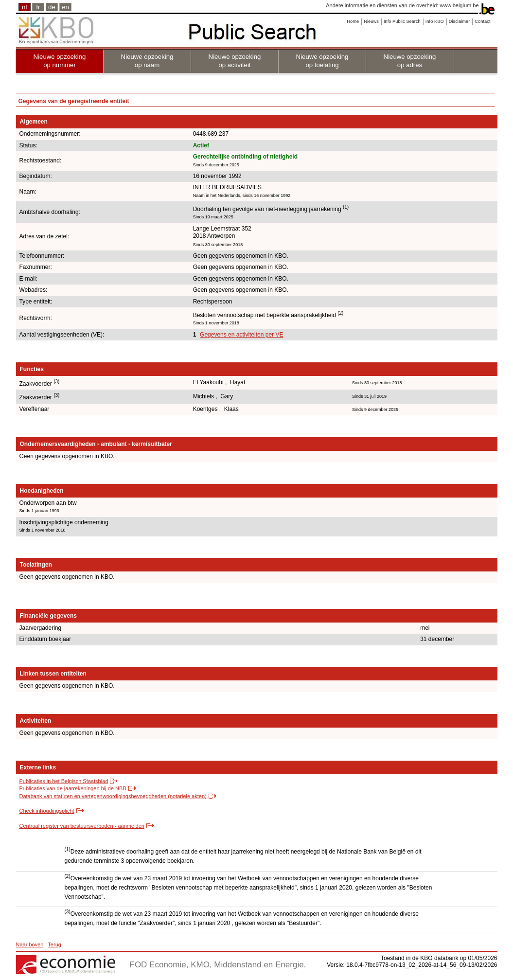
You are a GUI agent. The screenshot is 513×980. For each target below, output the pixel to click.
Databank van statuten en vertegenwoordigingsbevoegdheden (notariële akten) (113, 796)
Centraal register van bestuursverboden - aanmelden (82, 826)
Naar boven (30, 944)
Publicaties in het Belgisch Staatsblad (64, 781)
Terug (54, 944)
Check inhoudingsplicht (47, 811)
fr (38, 7)
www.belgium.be (459, 5)
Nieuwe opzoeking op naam (147, 61)
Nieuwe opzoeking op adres (410, 61)
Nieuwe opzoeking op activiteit (235, 61)
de (52, 7)
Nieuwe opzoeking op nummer (60, 61)
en (65, 7)
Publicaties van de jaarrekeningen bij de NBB (73, 788)
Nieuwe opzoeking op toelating (322, 61)
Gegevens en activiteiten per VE (241, 335)
